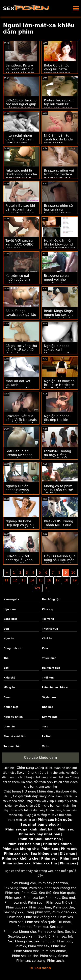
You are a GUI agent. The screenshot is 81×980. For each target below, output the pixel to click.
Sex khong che (24, 883)
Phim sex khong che (20, 932)
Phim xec (53, 898)
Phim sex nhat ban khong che (53, 888)
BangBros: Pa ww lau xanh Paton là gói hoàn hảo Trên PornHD (20, 71)
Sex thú (45, 893)
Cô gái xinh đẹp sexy (30, 796)
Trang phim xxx (38, 912)
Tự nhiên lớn (12, 746)
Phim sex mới (15, 903)
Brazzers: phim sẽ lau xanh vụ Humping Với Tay (58, 209)
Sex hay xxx (14, 912)
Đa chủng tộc (51, 599)
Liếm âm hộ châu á (55, 687)
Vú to (46, 746)
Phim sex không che (40, 917)
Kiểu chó (9, 678)
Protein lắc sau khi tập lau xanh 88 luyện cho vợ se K (59, 104)
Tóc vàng (48, 619)
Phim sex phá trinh (53, 883)
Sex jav (71, 932)
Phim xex (41, 927)
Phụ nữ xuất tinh (15, 736)
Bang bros (10, 619)
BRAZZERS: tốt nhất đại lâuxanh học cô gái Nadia (19, 560)
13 (23, 580)
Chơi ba (47, 639)
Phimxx (20, 946)
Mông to (9, 687)
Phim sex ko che (25, 956)
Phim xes (65, 917)
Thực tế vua (50, 629)
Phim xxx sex (17, 907)
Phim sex (12, 893)
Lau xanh (29, 936)
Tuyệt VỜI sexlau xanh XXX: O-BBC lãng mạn (19, 244)
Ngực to (9, 639)
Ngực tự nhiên (13, 717)
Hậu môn (10, 609)
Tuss (45, 727)
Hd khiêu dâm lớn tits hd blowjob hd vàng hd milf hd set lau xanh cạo (60, 246)
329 (37, 588)
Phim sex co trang (31, 961)
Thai (7, 658)
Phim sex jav (34, 898)
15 (40, 580)
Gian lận (9, 727)
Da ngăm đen (51, 668)
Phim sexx (13, 898)
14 (32, 580)
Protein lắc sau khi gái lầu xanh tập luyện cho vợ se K (20, 209)
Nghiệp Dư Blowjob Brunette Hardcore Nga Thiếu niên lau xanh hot (59, 387)
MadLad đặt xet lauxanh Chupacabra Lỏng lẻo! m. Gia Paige (20, 387)
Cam (45, 648)
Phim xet (25, 927)
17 (58, 580)
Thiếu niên (49, 658)
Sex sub (56, 927)
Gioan (8, 697)
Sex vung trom (15, 888)
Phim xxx (65, 941)
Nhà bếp (48, 707)
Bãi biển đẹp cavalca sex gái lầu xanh (21, 315)
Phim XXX (29, 893)
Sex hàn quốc (64, 893)
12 (15, 580)
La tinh (47, 736)
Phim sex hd (62, 936)
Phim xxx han (40, 907)
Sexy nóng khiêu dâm (34, 773)
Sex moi (69, 898)
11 (6, 580)
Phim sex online (50, 932)
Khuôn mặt (11, 707)
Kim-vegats (11, 599)
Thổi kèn (48, 678)
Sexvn (63, 956)
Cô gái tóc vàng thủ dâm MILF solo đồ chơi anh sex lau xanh (21, 352)
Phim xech (56, 961)
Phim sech (36, 903)
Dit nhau (64, 922)
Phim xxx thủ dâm (61, 903)
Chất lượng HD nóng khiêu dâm (29, 791)
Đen (6, 629)
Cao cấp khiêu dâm (40, 758)
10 (73, 573)
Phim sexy (48, 956)
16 (49, 580)
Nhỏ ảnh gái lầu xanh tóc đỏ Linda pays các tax (58, 139)
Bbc (6, 668)
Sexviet (14, 936)
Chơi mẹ (48, 609)
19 (75, 580)
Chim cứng (25, 768)
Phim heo (15, 917)
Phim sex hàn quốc (40, 922)
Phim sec (16, 922)
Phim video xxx (64, 912)
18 (66, 580)
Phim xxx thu (63, 907)
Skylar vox (49, 697)
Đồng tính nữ (12, 648)
